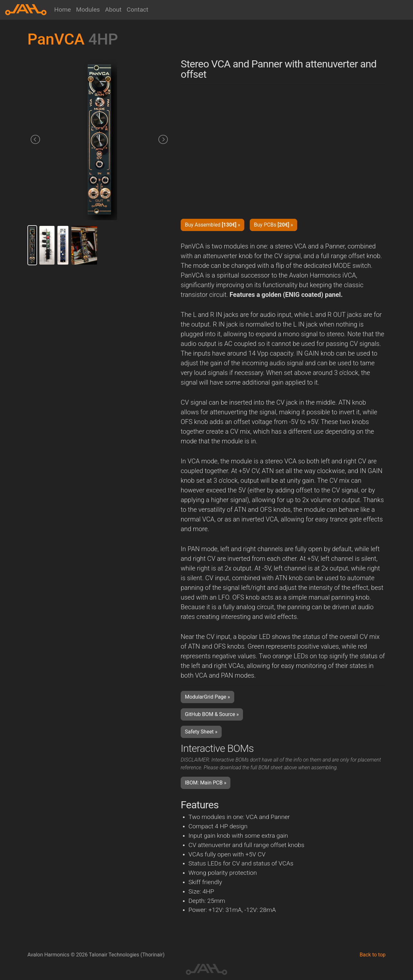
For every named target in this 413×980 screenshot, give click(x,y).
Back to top (373, 955)
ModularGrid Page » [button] (207, 697)
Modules (88, 10)
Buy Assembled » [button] (212, 225)
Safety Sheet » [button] (201, 732)
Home (63, 10)
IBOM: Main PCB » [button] (206, 783)
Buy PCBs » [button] (273, 225)
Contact (138, 10)
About (113, 10)
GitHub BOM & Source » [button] (212, 714)
